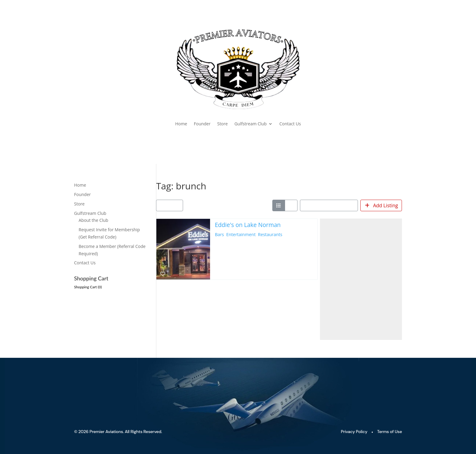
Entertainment (241, 234)
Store (222, 124)
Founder (202, 124)
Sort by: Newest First (327, 205)
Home (181, 124)
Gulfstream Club (250, 124)
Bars (219, 234)
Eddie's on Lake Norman (248, 225)
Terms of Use (389, 432)
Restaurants (270, 234)
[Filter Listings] (170, 205)
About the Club (93, 220)
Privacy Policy (354, 432)
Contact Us (290, 124)
